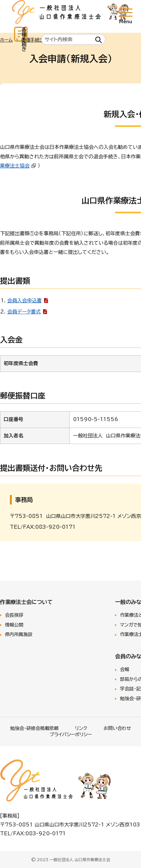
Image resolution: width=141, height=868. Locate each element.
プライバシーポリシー (71, 735)
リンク (81, 728)
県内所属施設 (19, 634)
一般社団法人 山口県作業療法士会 (70, 13)
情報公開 (14, 625)
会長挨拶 (14, 615)
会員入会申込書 (24, 301)
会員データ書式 (24, 312)
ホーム (6, 40)
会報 (125, 669)
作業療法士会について (26, 602)
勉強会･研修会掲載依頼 (34, 728)
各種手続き (24, 39)
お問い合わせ (117, 728)
